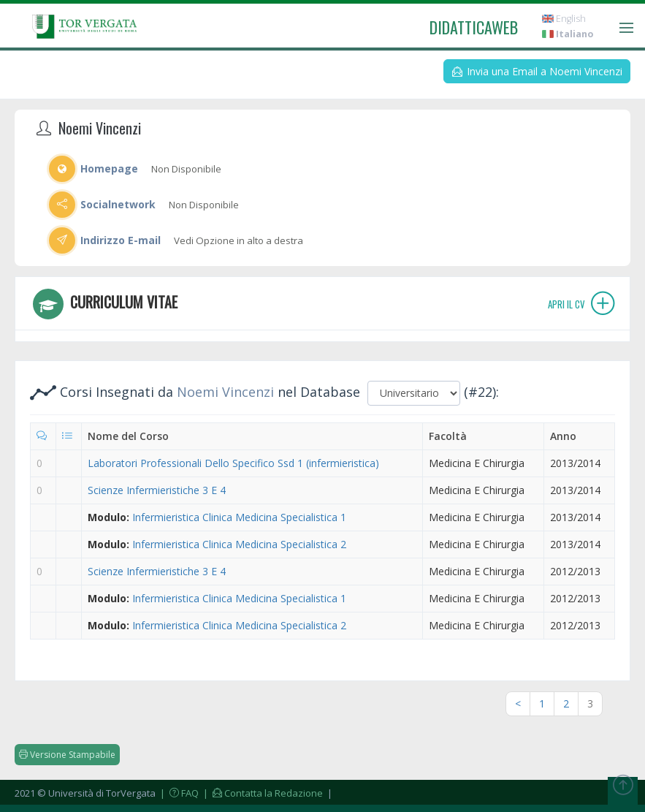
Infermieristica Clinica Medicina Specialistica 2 (239, 544)
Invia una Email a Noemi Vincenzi (537, 71)
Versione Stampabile (67, 755)
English (564, 19)
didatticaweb (474, 27)
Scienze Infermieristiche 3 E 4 (157, 490)
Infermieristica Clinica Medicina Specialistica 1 (239, 517)
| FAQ (178, 793)
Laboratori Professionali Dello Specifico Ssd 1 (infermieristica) (233, 463)
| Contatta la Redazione (262, 793)
